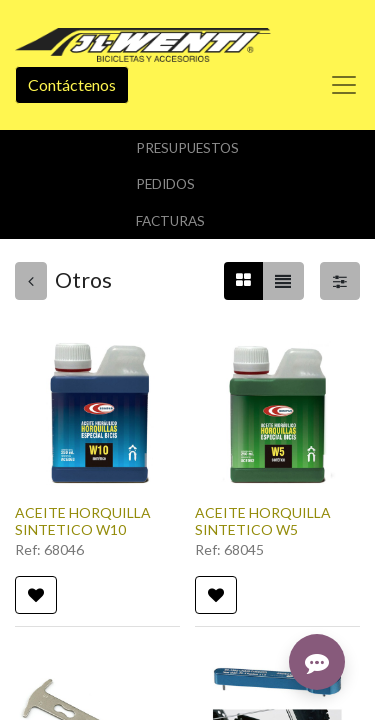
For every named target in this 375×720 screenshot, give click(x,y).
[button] (36, 595)
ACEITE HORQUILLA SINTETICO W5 (263, 521)
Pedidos (165, 184)
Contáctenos (72, 84)
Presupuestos (187, 148)
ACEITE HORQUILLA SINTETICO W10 (83, 521)
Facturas (170, 221)
